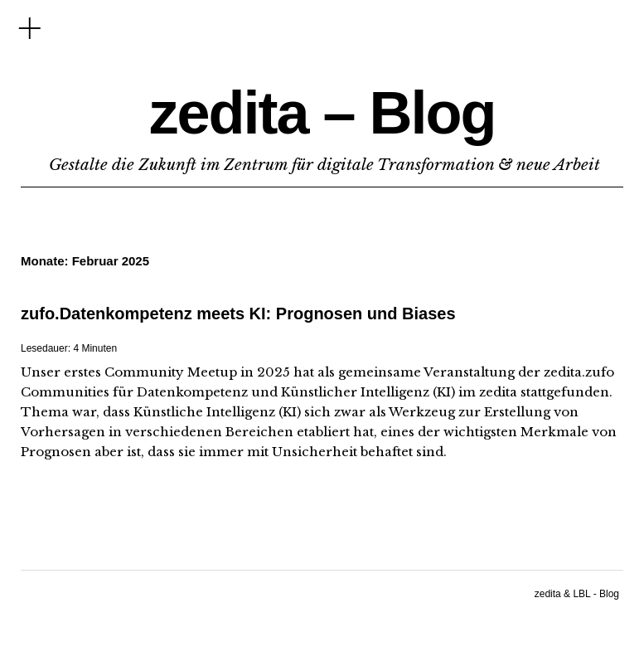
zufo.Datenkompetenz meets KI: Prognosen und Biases (238, 314)
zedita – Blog (322, 113)
